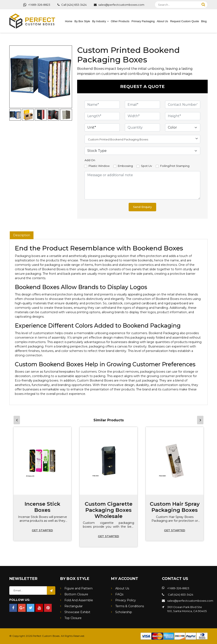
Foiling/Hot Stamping (175, 166)
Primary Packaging (143, 21)
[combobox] (142, 139)
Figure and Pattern (79, 588)
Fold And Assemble (79, 600)
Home (69, 21)
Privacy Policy (126, 600)
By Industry (99, 21)
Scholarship (124, 612)
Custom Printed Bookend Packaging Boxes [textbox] (118, 139)
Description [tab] (22, 235)
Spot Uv (146, 166)
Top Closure (73, 618)
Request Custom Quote (185, 21)
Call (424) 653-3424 (72, 5)
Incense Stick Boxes (42, 507)
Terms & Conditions (130, 606)
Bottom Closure (76, 594)
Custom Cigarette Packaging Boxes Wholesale (109, 510)
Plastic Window (99, 166)
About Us (162, 21)
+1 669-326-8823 (37, 5)
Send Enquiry (142, 207)
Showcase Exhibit (77, 612)
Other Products (120, 21)
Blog (204, 21)
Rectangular (74, 606)
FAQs (119, 594)
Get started (42, 530)
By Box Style (82, 21)
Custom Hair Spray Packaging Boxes (175, 507)
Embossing (125, 166)
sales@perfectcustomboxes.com (119, 5)
